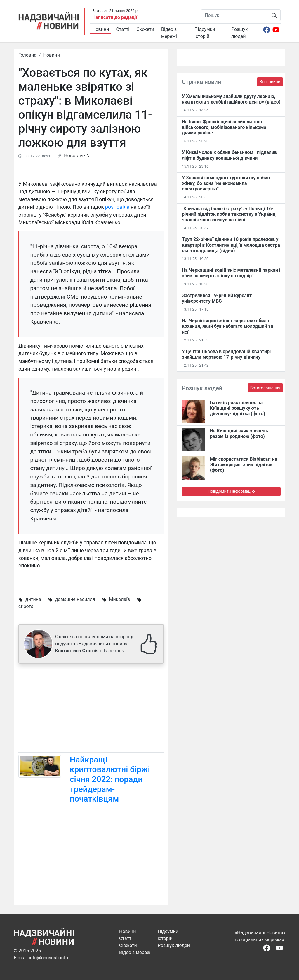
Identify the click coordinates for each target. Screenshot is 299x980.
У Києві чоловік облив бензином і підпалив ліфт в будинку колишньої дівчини (229, 155)
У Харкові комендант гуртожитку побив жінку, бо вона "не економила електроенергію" (226, 183)
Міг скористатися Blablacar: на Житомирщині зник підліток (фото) (244, 465)
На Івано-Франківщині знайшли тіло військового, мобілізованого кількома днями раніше (224, 127)
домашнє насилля (75, 599)
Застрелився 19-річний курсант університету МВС (217, 298)
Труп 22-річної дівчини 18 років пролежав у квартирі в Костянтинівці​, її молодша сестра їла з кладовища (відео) (231, 245)
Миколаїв (120, 599)
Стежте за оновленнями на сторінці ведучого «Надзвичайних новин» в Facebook (94, 644)
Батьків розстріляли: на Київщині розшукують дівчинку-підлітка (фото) (238, 408)
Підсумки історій (205, 33)
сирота (26, 606)
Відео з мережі (169, 33)
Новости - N (77, 156)
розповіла (117, 207)
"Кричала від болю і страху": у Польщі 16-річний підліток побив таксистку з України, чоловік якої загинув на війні (229, 214)
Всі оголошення (265, 388)
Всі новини (270, 82)
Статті (123, 29)
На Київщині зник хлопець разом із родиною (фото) (239, 434)
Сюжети (145, 29)
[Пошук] (235, 15)
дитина (33, 599)
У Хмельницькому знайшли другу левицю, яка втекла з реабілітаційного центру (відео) (231, 99)
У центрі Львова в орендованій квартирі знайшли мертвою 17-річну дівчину (226, 354)
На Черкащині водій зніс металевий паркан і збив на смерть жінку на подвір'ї (231, 273)
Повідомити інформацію (231, 491)
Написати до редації (115, 17)
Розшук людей (239, 33)
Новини (101, 29)
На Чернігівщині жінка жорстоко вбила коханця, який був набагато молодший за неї (227, 326)
